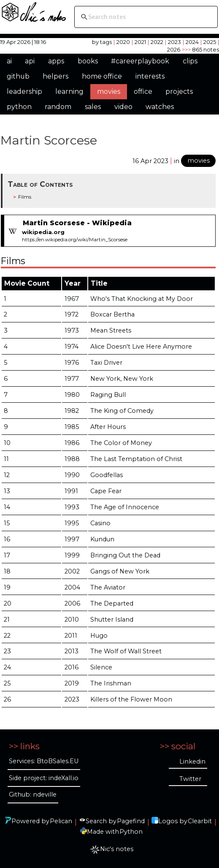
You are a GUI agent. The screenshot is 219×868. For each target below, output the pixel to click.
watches (160, 107)
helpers (55, 76)
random (58, 107)
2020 (123, 42)
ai (9, 61)
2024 (192, 42)
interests (150, 76)
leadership (24, 91)
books (88, 61)
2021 (140, 42)
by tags (102, 42)
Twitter (190, 779)
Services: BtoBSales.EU (44, 761)
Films (25, 197)
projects (179, 91)
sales (93, 107)
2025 (210, 42)
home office (102, 76)
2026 (174, 49)
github (18, 76)
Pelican (61, 821)
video (123, 107)
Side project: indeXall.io (44, 778)
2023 (174, 42)
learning (69, 91)
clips (190, 61)
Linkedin (192, 762)
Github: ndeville (33, 794)
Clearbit (200, 821)
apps (56, 61)
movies (109, 91)
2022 (157, 42)
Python (131, 832)
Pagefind (131, 821)
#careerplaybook (140, 61)
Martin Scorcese (49, 140)
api (30, 61)
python (19, 107)
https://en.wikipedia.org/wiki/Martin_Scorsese (75, 240)
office (143, 91)
